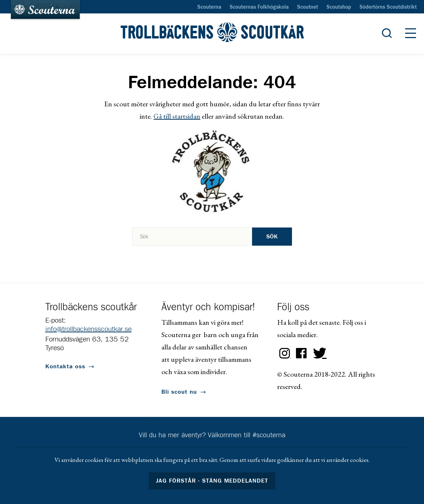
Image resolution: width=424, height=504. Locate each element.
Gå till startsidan (177, 116)
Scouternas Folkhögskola (259, 7)
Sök (272, 237)
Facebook (301, 353)
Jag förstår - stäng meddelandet (212, 481)
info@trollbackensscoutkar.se (88, 329)
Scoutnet (308, 7)
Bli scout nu (179, 392)
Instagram (285, 353)
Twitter (318, 353)
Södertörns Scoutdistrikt (388, 7)
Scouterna (209, 7)
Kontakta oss (65, 366)
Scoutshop (339, 7)
